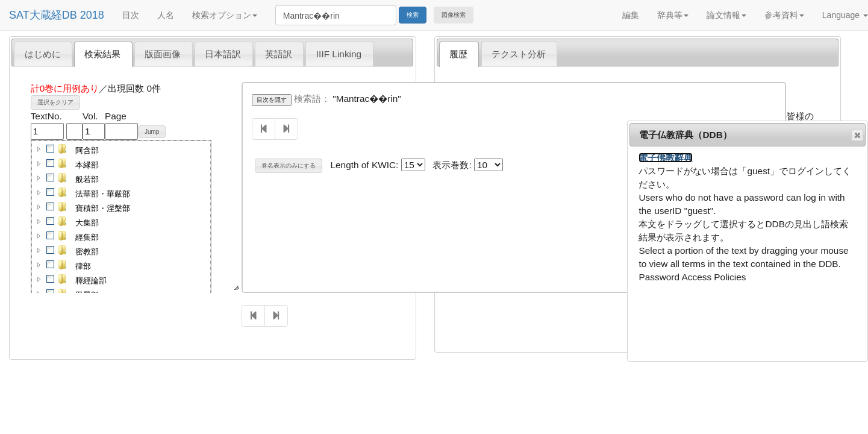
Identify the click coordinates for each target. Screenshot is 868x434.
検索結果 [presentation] (102, 54)
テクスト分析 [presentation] (519, 54)
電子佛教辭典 (666, 158)
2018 (92, 15)
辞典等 (673, 15)
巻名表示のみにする (289, 165)
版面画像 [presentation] (163, 54)
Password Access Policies (692, 277)
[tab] (43, 54)
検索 (413, 15)
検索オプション (225, 15)
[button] (39, 149)
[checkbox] (51, 149)
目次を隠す (272, 100)
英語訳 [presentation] (279, 54)
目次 (131, 15)
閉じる (857, 135)
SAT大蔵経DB (43, 15)
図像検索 (454, 15)
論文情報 (726, 15)
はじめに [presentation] (43, 54)
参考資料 (784, 15)
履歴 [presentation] (458, 54)
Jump (152, 132)
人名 (166, 15)
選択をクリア (55, 102)
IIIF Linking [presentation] (339, 54)
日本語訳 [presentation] (223, 54)
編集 (631, 15)
